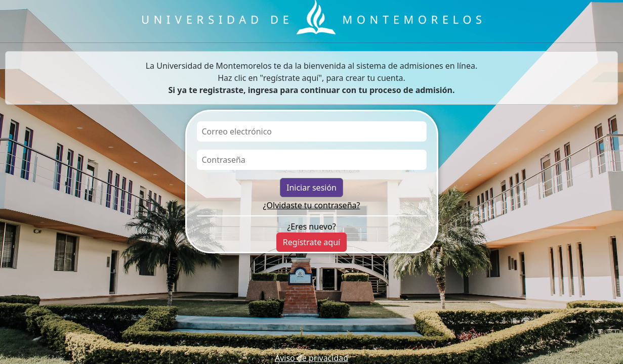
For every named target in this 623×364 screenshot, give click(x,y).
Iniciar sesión (311, 188)
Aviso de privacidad (311, 358)
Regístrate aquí (311, 242)
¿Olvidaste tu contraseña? (312, 205)
